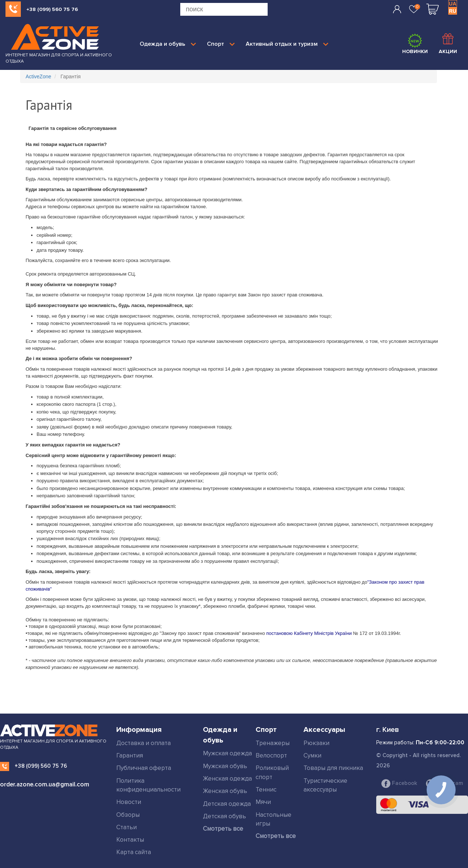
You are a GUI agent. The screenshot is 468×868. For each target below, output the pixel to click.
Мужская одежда (227, 753)
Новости (129, 802)
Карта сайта (134, 852)
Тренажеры (273, 743)
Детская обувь (224, 816)
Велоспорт (271, 755)
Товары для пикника (333, 768)
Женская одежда (227, 779)
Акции (448, 44)
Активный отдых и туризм (287, 44)
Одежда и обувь (168, 44)
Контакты (130, 840)
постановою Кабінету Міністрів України (309, 633)
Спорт (221, 44)
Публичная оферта (144, 768)
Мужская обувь (225, 766)
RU (453, 11)
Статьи (127, 827)
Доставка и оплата (144, 743)
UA (453, 4)
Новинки (415, 44)
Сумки (312, 755)
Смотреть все (223, 829)
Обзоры (128, 815)
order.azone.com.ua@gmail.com (45, 784)
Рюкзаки (316, 743)
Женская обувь (225, 791)
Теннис (266, 790)
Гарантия (130, 755)
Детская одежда (227, 804)
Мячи (263, 802)
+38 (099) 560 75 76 (52, 9)
